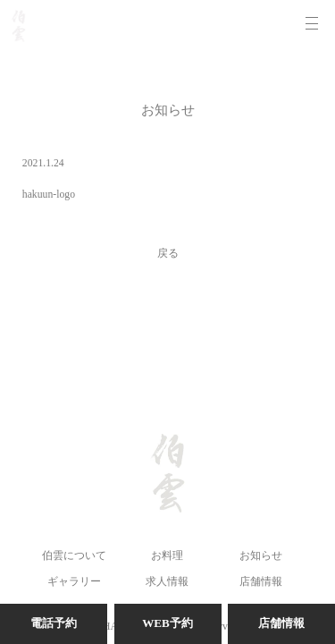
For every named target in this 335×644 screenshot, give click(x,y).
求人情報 (167, 582)
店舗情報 (261, 582)
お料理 (167, 556)
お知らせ (261, 556)
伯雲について (74, 556)
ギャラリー (74, 582)
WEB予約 (167, 623)
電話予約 (54, 623)
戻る (168, 254)
